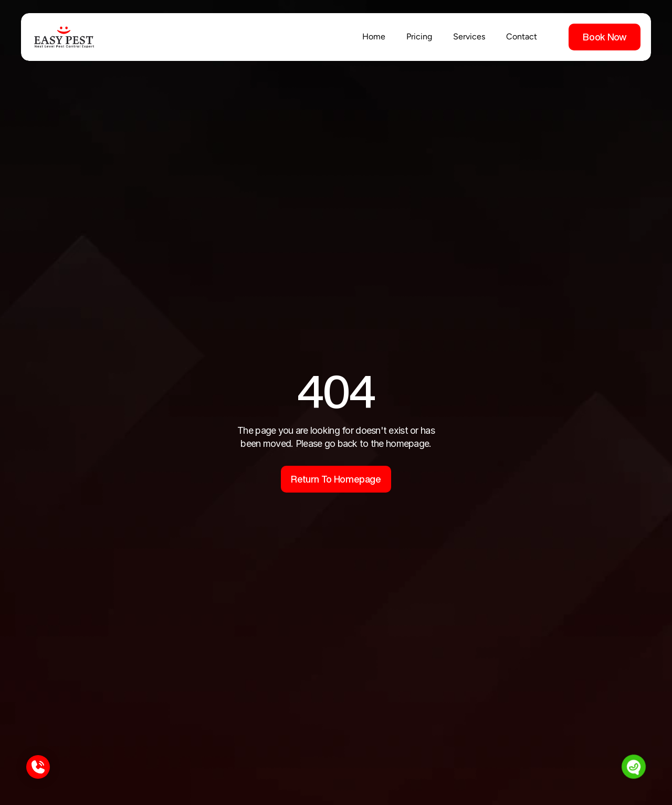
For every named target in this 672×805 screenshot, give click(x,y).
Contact (522, 36)
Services (469, 36)
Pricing (419, 36)
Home (374, 36)
